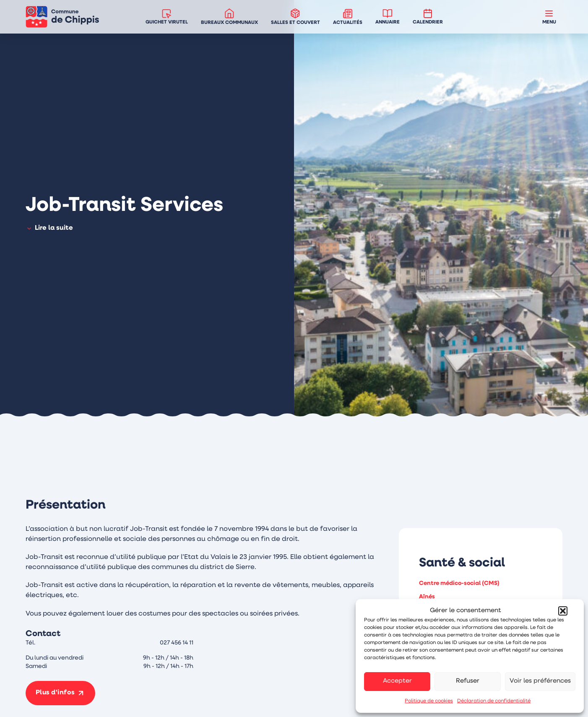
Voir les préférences (540, 681)
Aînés (427, 597)
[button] (563, 611)
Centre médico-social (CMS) (459, 583)
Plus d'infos (56, 693)
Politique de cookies (429, 701)
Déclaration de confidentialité (494, 701)
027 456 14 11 (177, 643)
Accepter (397, 681)
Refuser (468, 681)
